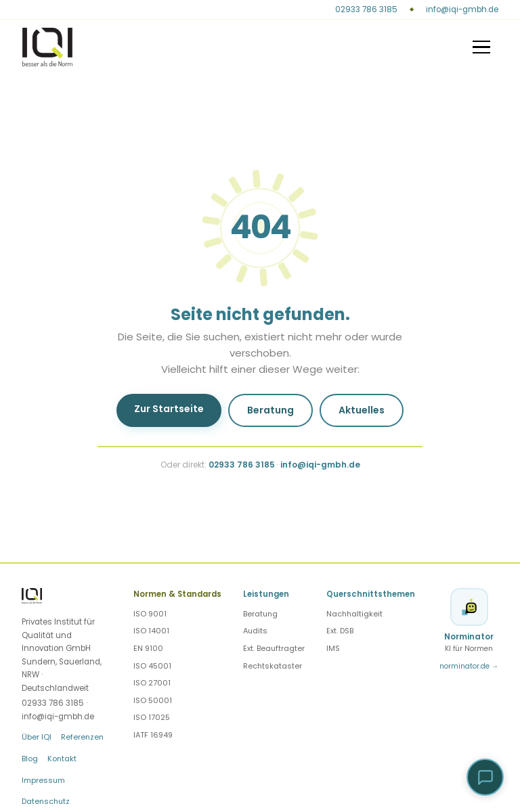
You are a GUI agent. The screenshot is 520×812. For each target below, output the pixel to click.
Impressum (43, 780)
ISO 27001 (152, 683)
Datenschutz (46, 801)
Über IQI (37, 737)
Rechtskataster (273, 666)
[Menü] (481, 47)
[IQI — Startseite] (48, 47)
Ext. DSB (340, 631)
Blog (30, 759)
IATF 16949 (153, 735)
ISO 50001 (153, 700)
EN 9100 (148, 648)
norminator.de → (469, 666)
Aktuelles (362, 410)
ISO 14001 (151, 631)
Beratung (270, 410)
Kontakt (62, 759)
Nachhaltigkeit (354, 614)
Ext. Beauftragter (274, 648)
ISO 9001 (150, 614)
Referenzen (82, 737)
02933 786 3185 (366, 9)
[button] (485, 777)
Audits (255, 631)
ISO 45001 (152, 666)
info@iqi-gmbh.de (462, 9)
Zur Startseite (169, 409)
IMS (333, 648)
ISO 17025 (152, 717)
